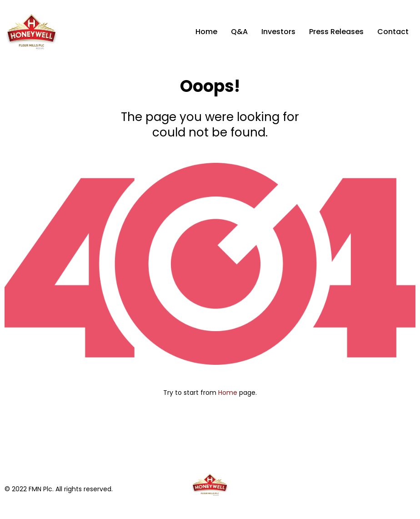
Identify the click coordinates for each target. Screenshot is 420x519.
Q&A (239, 32)
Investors (278, 32)
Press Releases (336, 32)
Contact (393, 32)
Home (206, 32)
